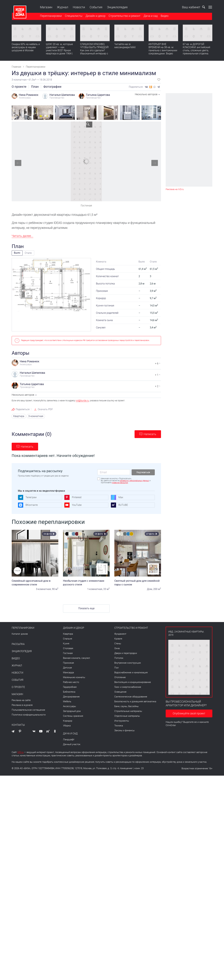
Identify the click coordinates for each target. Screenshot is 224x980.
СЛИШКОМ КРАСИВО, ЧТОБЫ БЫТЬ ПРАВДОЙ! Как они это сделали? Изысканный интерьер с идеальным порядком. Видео (94, 52)
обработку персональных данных (134, 481)
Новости (79, 7)
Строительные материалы (128, 711)
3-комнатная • (20, 80)
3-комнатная (36, 416)
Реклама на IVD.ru (175, 189)
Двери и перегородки (126, 653)
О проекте (19, 87)
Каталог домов (20, 634)
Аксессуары (69, 706)
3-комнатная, (44, 589)
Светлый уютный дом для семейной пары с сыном (138, 583)
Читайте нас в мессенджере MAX (125, 46)
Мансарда (68, 672)
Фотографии (52, 87)
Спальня (68, 639)
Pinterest (73, 497)
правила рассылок (120, 483)
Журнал (62, 7)
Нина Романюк (29, 95)
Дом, (150, 589)
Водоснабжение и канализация (131, 672)
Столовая (68, 648)
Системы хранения (73, 716)
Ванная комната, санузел (76, 658)
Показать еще (86, 608)
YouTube (73, 505)
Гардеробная (70, 687)
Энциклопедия (117, 7)
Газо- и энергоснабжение (128, 687)
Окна (117, 648)
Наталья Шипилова (62, 95)
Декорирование (71, 697)
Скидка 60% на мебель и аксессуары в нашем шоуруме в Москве (26, 47)
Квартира (19, 416)
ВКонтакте (28, 505)
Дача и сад (150, 16)
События (96, 7)
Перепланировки (51, 16)
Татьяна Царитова (98, 95)
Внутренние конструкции (128, 663)
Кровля (118, 639)
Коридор (68, 721)
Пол (116, 668)
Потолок (119, 658)
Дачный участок (72, 744)
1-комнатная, (95, 589)
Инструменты (122, 721)
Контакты (18, 725)
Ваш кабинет (188, 7)
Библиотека (69, 692)
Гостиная (68, 653)
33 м (106, 589)
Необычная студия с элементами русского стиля (86, 583)
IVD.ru (20, 752)
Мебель (67, 701)
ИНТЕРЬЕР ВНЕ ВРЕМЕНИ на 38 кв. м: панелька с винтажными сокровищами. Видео (163, 49)
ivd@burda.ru (82, 401)
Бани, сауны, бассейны (126, 706)
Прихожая (68, 663)
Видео (164, 16)
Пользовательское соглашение (28, 710)
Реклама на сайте (21, 700)
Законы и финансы (124, 730)
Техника (119, 726)
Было (17, 253)
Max (117, 497)
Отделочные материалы (127, 716)
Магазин (46, 7)
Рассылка (18, 644)
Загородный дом (72, 711)
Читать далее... (22, 236)
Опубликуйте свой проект (189, 713)
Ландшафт (69, 739)
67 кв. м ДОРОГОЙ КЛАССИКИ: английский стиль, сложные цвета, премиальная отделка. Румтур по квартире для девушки (197, 52)
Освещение (120, 692)
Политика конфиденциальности (29, 715)
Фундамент (120, 634)
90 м (55, 589)
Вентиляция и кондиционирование (133, 682)
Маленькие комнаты (74, 677)
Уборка (67, 726)
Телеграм (27, 497)
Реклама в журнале (22, 705)
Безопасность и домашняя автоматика (135, 701)
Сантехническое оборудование (131, 697)
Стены (118, 644)
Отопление (120, 677)
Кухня (66, 644)
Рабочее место (71, 682)
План (35, 87)
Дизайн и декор (95, 16)
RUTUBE (119, 505)
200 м (157, 589)
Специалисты (73, 16)
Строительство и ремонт (124, 16)
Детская (67, 668)
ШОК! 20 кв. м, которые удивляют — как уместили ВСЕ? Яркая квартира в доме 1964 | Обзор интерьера (59, 51)
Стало (28, 253)
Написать (150, 434)
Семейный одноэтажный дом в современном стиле (35, 583)
